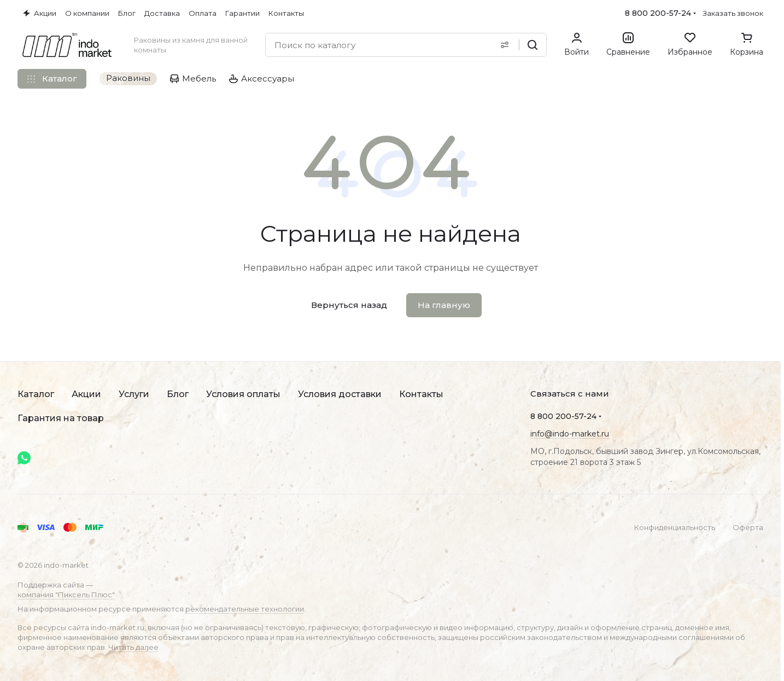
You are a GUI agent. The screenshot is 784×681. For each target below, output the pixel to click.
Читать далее (133, 647)
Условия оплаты (243, 394)
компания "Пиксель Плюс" (66, 595)
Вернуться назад (349, 305)
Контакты (421, 394)
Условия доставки (340, 394)
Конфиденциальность (675, 527)
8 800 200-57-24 (658, 13)
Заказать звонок (733, 13)
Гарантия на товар (61, 418)
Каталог (36, 394)
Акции (86, 394)
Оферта (748, 527)
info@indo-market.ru (570, 434)
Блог (178, 394)
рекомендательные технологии (245, 609)
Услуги (134, 394)
